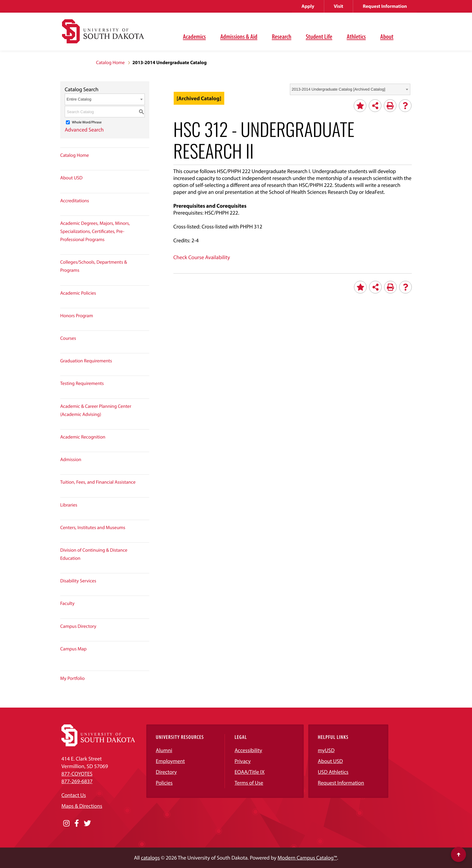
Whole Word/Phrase (87, 122)
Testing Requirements (82, 383)
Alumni (164, 750)
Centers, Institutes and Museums (93, 528)
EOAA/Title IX (250, 772)
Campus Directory (78, 626)
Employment (171, 761)
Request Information (385, 6)
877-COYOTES (77, 774)
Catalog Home (110, 63)
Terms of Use (249, 783)
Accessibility (248, 750)
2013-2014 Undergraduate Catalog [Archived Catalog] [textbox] (338, 89)
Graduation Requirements (86, 361)
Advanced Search (84, 130)
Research (282, 36)
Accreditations (75, 201)
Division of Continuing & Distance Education (94, 554)
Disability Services (78, 581)
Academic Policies (78, 293)
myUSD (326, 750)
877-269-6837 (77, 781)
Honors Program (77, 316)
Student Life (319, 36)
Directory (166, 772)
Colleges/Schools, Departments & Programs (94, 266)
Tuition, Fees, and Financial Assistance (98, 482)
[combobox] (350, 89)
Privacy (243, 761)
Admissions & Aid (239, 36)
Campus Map (73, 649)
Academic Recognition (83, 437)
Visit (338, 6)
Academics (194, 36)
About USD (71, 178)
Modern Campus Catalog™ (307, 858)
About (387, 36)
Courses (68, 338)
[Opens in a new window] (66, 823)
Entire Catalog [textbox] (79, 99)
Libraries (69, 505)
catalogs (150, 858)
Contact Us (74, 795)
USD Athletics (333, 772)
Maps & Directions (82, 806)
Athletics (356, 36)
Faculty (67, 603)
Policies (164, 783)
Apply (308, 6)
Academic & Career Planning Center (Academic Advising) (96, 410)
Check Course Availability (202, 257)
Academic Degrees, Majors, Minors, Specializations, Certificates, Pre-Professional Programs (95, 231)
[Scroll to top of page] (458, 854)
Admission (71, 460)
